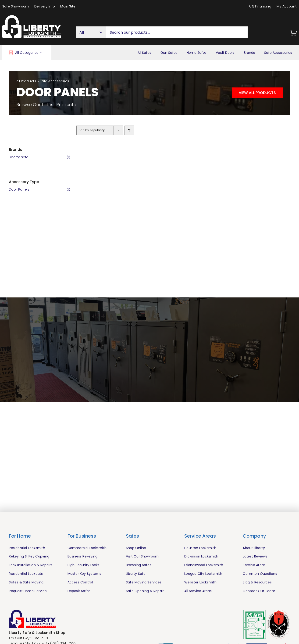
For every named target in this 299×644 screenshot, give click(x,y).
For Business (82, 536)
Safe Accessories (54, 81)
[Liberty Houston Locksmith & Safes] (32, 17)
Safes (132, 536)
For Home (20, 536)
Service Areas (200, 536)
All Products (26, 81)
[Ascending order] (129, 130)
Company (254, 536)
